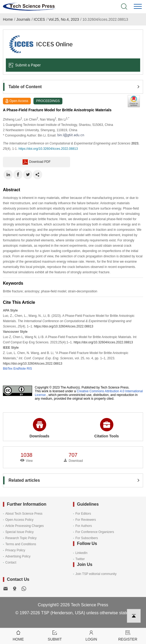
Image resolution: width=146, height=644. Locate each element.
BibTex (8, 369)
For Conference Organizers (95, 532)
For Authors (84, 526)
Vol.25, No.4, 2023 (64, 19)
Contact (11, 562)
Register (128, 635)
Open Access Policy (19, 520)
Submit (55, 635)
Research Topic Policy (21, 538)
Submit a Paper (25, 65)
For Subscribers (87, 538)
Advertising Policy (18, 556)
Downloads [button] (39, 428)
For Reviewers (86, 520)
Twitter (80, 559)
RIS (29, 369)
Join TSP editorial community (96, 574)
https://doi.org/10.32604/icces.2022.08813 (48, 149)
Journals (23, 19)
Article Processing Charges (25, 526)
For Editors (83, 514)
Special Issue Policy (20, 532)
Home (8, 19)
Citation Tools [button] (106, 428)
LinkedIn (81, 553)
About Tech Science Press (24, 514)
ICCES (39, 19)
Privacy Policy (15, 550)
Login (91, 635)
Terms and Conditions (21, 544)
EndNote (20, 369)
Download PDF (37, 162)
